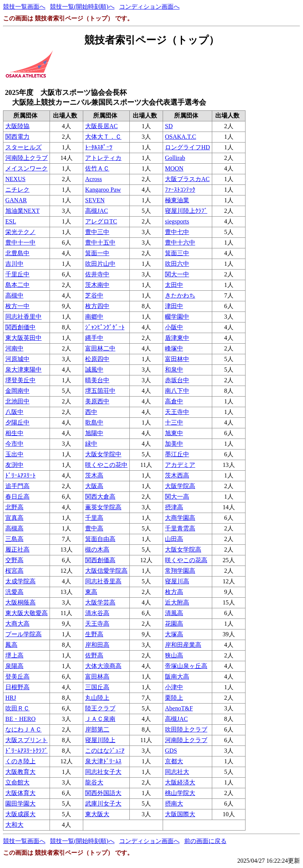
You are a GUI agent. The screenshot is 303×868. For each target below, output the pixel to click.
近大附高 (177, 602)
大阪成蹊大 (20, 814)
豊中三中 (97, 232)
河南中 (14, 348)
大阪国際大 (180, 814)
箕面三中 (177, 253)
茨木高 (94, 475)
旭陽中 (94, 433)
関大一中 (177, 274)
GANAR (16, 200)
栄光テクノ (20, 232)
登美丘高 (17, 677)
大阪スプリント (26, 740)
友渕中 (14, 465)
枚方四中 (97, 306)
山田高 (174, 539)
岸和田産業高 (183, 645)
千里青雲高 (180, 528)
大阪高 (94, 486)
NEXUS (15, 179)
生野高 (94, 634)
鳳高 (11, 645)
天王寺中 (177, 412)
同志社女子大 (103, 772)
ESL (11, 221)
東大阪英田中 (23, 338)
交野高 (14, 560)
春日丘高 (17, 497)
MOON (174, 168)
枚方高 (174, 592)
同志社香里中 (23, 317)
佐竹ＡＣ (97, 168)
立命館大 (17, 782)
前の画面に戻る (205, 841)
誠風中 (94, 370)
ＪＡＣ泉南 (100, 719)
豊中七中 (177, 232)
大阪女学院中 (103, 454)
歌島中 (94, 422)
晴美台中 (97, 380)
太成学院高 (20, 581)
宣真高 (14, 518)
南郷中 (94, 317)
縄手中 (94, 338)
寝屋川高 (177, 581)
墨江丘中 (177, 454)
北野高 (14, 507)
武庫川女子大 (103, 804)
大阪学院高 (180, 486)
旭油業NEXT (23, 211)
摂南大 (174, 804)
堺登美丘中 (20, 380)
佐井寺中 (97, 274)
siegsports (177, 221)
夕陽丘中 (17, 422)
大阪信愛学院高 (106, 571)
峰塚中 (174, 348)
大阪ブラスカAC (187, 179)
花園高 (174, 624)
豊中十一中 (20, 243)
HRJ (11, 698)
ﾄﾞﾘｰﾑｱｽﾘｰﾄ (20, 475)
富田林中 (177, 359)
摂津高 (174, 507)
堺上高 (14, 655)
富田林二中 (100, 348)
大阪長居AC (101, 126)
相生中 (14, 433)
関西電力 (17, 137)
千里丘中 (17, 274)
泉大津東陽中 (23, 370)
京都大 (174, 761)
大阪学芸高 (100, 602)
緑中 (91, 444)
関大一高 (177, 497)
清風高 (174, 613)
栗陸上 (174, 698)
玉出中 (14, 454)
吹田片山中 (100, 264)
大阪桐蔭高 (20, 602)
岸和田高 (97, 645)
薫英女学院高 (103, 507)
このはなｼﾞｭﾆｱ (105, 751)
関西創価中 (20, 327)
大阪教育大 (20, 772)
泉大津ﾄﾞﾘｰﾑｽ (103, 761)
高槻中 (14, 295)
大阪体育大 (20, 793)
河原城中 (17, 359)
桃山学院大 (180, 793)
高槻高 (14, 528)
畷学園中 (177, 317)
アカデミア (180, 465)
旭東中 (174, 433)
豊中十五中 (100, 243)
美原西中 (97, 401)
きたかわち (180, 295)
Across (93, 179)
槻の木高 (97, 549)
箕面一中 (97, 253)
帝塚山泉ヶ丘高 (186, 666)
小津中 (174, 687)
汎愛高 (14, 592)
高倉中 (174, 401)
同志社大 (177, 772)
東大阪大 (97, 814)
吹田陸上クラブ (186, 729)
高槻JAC (96, 211)
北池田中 (17, 401)
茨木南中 (97, 285)
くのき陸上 (20, 761)
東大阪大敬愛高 (26, 613)
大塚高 (174, 634)
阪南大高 (177, 677)
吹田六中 (177, 264)
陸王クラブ (100, 708)
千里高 (94, 518)
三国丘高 (97, 687)
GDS (171, 751)
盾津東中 (177, 338)
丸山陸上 (97, 698)
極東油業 (177, 200)
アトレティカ (103, 158)
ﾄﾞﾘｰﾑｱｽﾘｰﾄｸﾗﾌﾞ (26, 751)
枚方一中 (17, 306)
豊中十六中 (180, 243)
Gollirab (175, 158)
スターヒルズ (23, 147)
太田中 (174, 285)
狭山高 (174, 655)
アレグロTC (101, 221)
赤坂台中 (177, 380)
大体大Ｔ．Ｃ (103, 137)
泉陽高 (14, 666)
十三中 (174, 422)
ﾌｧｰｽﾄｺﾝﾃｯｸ (180, 190)
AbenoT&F (179, 708)
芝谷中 (94, 295)
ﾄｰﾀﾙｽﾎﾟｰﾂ (99, 147)
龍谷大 (94, 782)
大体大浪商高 (103, 666)
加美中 (174, 444)
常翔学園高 (180, 571)
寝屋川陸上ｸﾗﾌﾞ (186, 211)
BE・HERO (20, 719)
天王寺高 (97, 624)
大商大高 (17, 624)
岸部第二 (97, 729)
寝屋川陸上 (100, 740)
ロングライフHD (187, 147)
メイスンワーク (26, 168)
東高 (91, 592)
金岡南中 (17, 391)
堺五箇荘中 (100, 391)
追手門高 (17, 486)
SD (169, 126)
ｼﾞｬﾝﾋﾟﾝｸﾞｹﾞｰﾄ (105, 327)
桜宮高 (14, 571)
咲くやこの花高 (186, 560)
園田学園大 (20, 804)
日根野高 (17, 687)
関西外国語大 (103, 793)
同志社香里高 (103, 581)
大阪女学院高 (183, 549)
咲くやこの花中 (106, 465)
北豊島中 (17, 253)
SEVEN (95, 200)
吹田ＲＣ (17, 708)
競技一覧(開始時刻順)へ (82, 7)
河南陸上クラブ (26, 158)
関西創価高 (100, 560)
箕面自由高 (100, 539)
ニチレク (17, 190)
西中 (91, 412)
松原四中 (97, 359)
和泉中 (174, 370)
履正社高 (17, 549)
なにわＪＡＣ (23, 729)
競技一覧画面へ (24, 7)
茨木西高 (177, 475)
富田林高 (97, 677)
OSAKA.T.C (180, 137)
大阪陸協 (17, 126)
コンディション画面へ (149, 7)
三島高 (14, 539)
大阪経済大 (180, 782)
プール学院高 (23, 634)
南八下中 (177, 391)
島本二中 (17, 285)
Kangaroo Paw (103, 190)
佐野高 (94, 655)
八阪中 (14, 412)
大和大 (14, 825)
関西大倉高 (100, 497)
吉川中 (14, 264)
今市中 (14, 444)
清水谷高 (97, 613)
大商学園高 (180, 518)
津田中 (174, 306)
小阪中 (174, 327)
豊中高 (94, 528)
